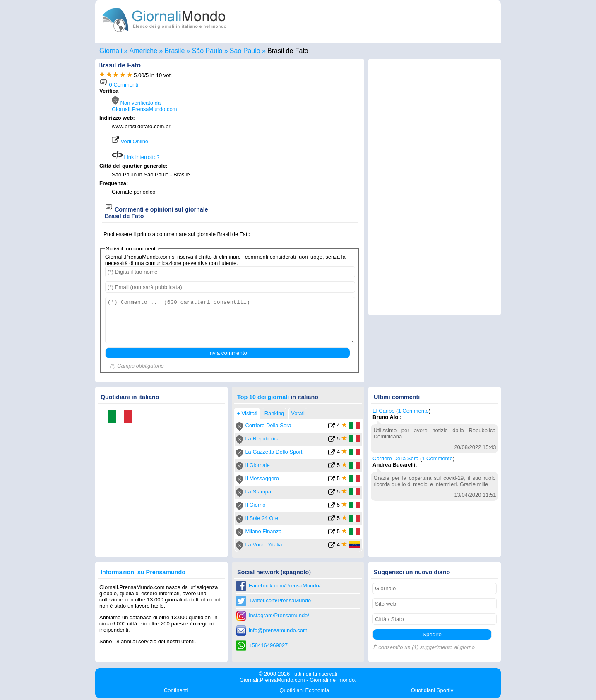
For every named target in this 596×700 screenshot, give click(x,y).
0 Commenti (119, 85)
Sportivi (433, 690)
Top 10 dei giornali (263, 397)
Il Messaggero (262, 478)
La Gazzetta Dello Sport (274, 452)
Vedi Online (130, 141)
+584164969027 (268, 645)
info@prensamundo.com (278, 630)
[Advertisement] (291, 146)
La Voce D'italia (263, 545)
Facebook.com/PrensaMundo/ (285, 586)
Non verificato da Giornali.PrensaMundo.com (144, 106)
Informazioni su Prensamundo (143, 572)
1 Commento (413, 411)
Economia (304, 690)
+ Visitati (247, 413)
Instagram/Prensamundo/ (279, 615)
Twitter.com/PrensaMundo (280, 600)
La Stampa (258, 492)
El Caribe (383, 411)
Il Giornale (257, 465)
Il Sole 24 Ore (262, 518)
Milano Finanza (263, 531)
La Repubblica (262, 439)
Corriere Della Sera (268, 425)
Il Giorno (255, 505)
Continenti (176, 690)
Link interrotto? (136, 157)
